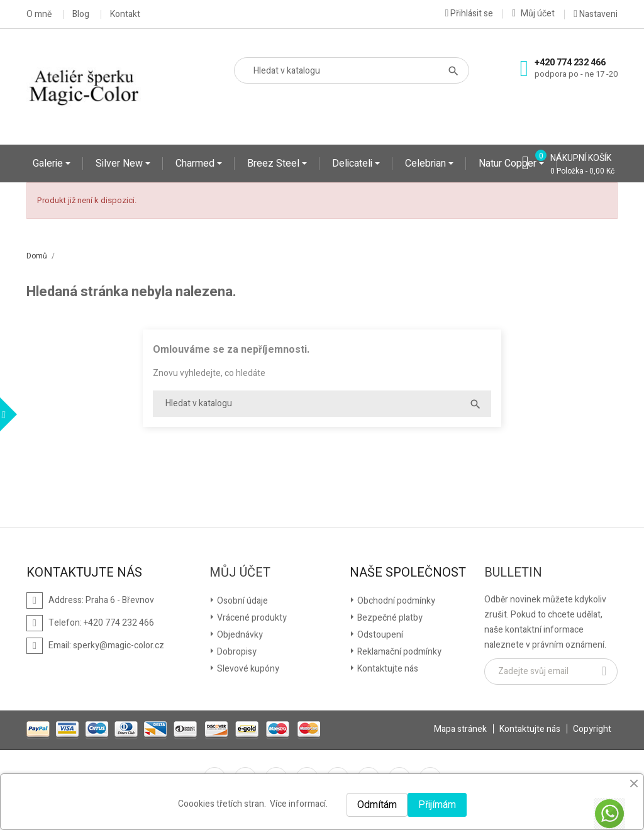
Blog (81, 14)
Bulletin (513, 573)
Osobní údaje (241, 601)
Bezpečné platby (389, 618)
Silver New (120, 163)
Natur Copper (509, 163)
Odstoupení (379, 635)
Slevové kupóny (247, 669)
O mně (39, 14)
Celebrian (427, 163)
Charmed (196, 163)
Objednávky (239, 635)
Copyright (592, 729)
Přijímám (437, 805)
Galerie (49, 163)
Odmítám (377, 805)
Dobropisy (236, 652)
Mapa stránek (460, 729)
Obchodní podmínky (395, 601)
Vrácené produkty (251, 618)
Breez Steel (275, 163)
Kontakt (125, 14)
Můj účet (240, 573)
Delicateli (353, 163)
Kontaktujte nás (387, 669)
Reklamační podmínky (398, 652)
